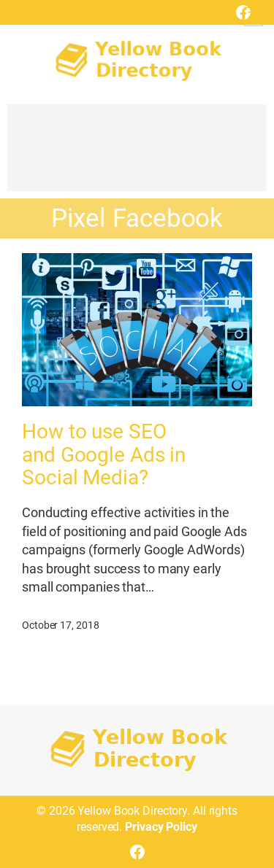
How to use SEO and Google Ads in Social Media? (104, 455)
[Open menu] (254, 17)
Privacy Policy (161, 827)
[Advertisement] (137, 155)
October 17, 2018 (60, 625)
